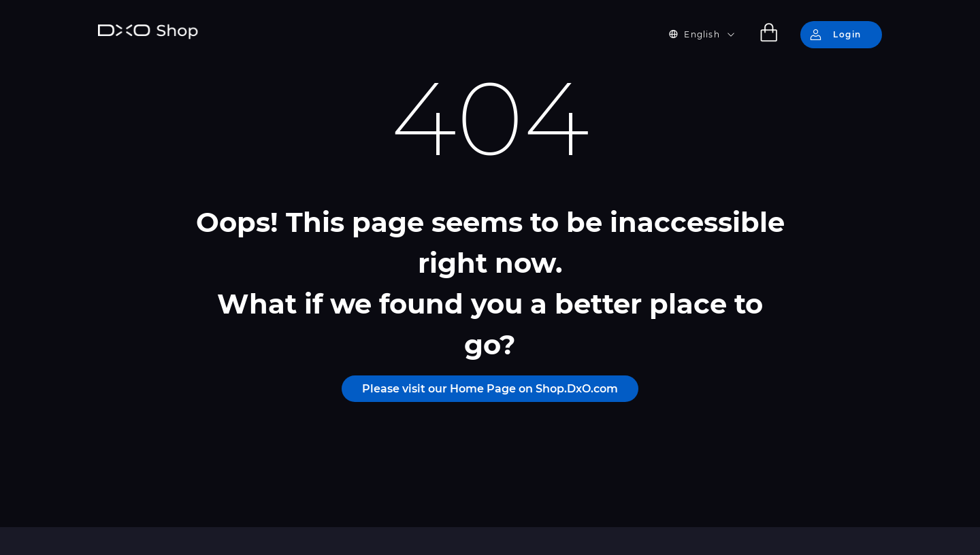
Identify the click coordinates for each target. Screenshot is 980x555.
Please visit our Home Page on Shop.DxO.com (490, 389)
